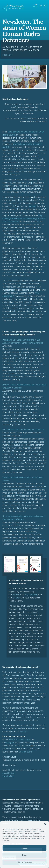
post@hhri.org (9, 773)
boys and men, (31, 595)
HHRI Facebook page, (20, 740)
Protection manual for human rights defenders (23, 430)
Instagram (10, 743)
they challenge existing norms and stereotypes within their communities (24, 218)
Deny (24, 855)
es (45, 6)
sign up (23, 731)
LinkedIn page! (25, 752)
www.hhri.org (8, 776)
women (16, 595)
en (41, 6)
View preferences (25, 862)
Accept (25, 848)
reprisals (32, 206)
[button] (45, 824)
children (16, 598)
